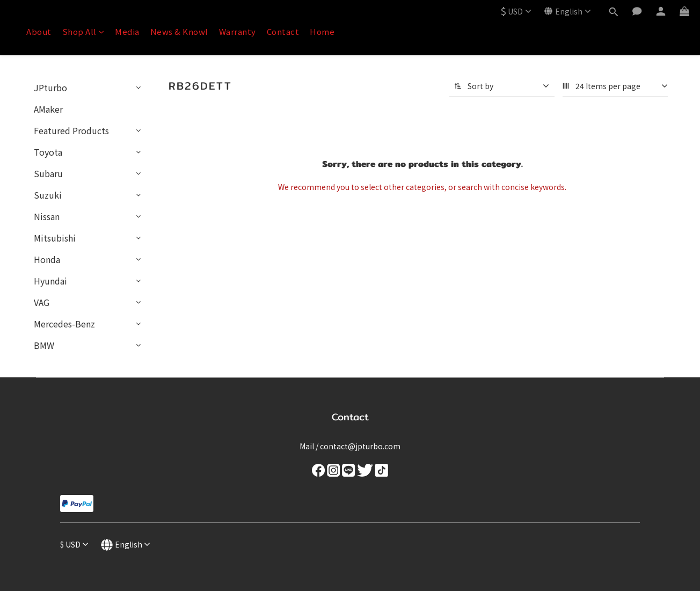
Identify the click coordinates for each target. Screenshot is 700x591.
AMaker (48, 109)
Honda (47, 259)
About (39, 31)
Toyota (48, 152)
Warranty (238, 31)
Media (127, 31)
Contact (283, 31)
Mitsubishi (55, 238)
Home (322, 31)
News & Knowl (179, 31)
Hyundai (50, 281)
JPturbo (50, 87)
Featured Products (71, 130)
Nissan (47, 216)
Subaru (48, 173)
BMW (44, 345)
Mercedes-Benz (64, 324)
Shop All (83, 31)
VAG (42, 302)
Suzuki (48, 195)
